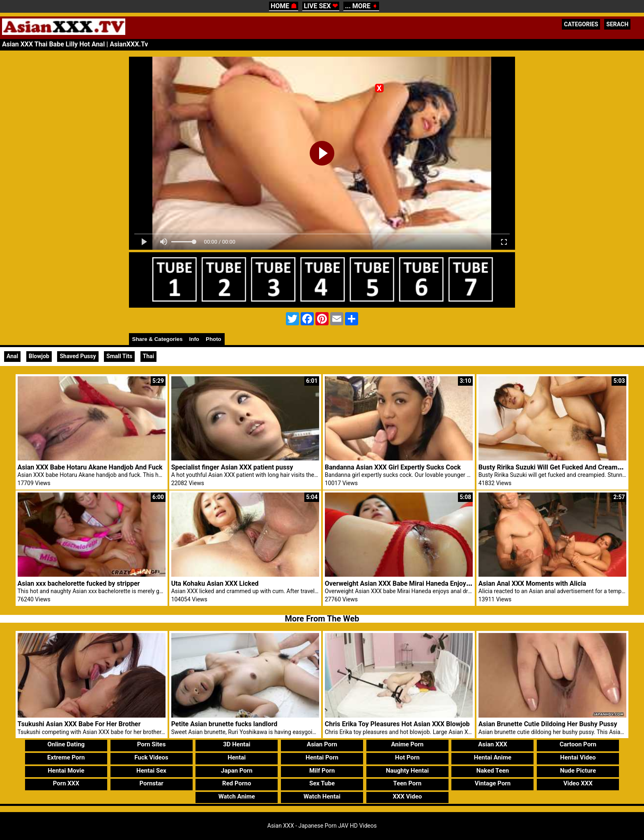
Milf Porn (322, 771)
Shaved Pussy (78, 356)
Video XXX (578, 783)
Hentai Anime (493, 757)
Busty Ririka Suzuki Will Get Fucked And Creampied (554, 467)
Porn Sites (152, 744)
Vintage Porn (493, 783)
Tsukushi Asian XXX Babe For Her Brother (79, 724)
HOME (284, 6)
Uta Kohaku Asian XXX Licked (215, 583)
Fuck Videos (151, 757)
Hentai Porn (322, 757)
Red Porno (237, 783)
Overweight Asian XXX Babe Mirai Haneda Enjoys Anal (405, 583)
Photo (214, 339)
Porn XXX (66, 783)
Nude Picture (578, 771)
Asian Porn (322, 744)
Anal (12, 356)
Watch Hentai (322, 796)
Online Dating (66, 744)
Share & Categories (158, 339)
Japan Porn (237, 771)
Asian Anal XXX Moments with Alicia (532, 583)
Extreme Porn (66, 757)
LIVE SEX (321, 6)
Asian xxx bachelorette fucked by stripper (79, 583)
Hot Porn (407, 757)
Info (194, 339)
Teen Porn (407, 783)
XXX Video (407, 796)
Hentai (237, 757)
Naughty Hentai (407, 771)
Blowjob (39, 356)
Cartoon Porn (578, 744)
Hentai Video (578, 757)
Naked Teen (493, 771)
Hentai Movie (66, 771)
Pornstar (151, 783)
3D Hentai (237, 744)
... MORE (361, 6)
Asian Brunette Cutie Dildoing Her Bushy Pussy (548, 724)
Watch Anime (237, 796)
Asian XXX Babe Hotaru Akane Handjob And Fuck (90, 467)
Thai (149, 356)
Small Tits (119, 356)
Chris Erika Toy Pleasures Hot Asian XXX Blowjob (397, 724)
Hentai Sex (151, 771)
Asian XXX (492, 744)
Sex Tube (322, 783)
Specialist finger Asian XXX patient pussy (232, 467)
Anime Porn (407, 744)
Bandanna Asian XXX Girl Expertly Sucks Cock (393, 467)
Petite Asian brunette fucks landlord (224, 724)
